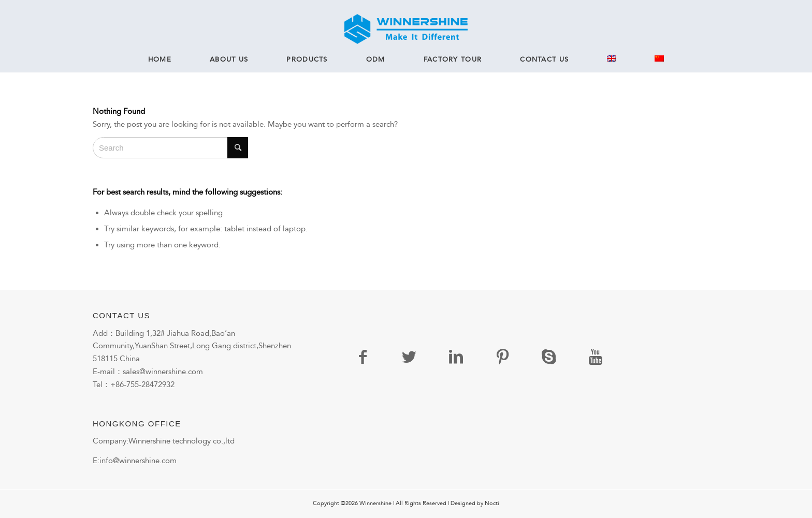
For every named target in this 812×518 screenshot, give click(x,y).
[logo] (406, 29)
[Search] (170, 148)
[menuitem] (160, 60)
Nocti (492, 503)
